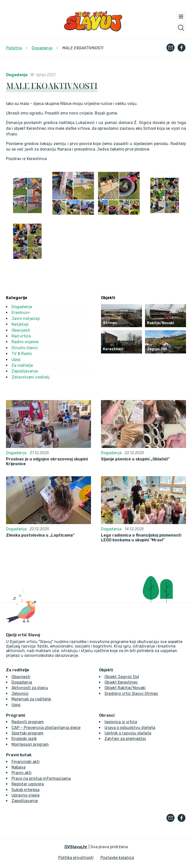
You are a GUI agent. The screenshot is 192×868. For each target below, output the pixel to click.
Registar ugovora (28, 784)
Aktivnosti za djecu (30, 688)
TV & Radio (22, 354)
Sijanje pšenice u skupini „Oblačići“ (135, 459)
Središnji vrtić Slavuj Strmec (131, 694)
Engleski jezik (24, 739)
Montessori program (30, 744)
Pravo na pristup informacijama (41, 778)
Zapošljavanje (25, 371)
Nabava (18, 767)
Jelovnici (20, 694)
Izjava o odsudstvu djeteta (130, 728)
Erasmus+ (21, 313)
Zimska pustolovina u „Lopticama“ (40, 535)
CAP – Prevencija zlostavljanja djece (46, 728)
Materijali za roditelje (31, 699)
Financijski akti (25, 762)
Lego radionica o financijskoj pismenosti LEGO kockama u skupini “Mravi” (141, 538)
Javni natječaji (26, 319)
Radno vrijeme (25, 342)
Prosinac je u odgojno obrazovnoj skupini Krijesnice (47, 461)
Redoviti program (28, 722)
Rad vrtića (21, 336)
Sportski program (27, 733)
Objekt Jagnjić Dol (122, 677)
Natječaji (20, 324)
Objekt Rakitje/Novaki (125, 688)
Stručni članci (25, 348)
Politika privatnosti (76, 858)
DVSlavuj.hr (76, 847)
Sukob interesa (25, 790)
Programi (15, 715)
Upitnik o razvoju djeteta (128, 733)
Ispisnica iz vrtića (121, 722)
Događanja (17, 75)
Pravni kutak (19, 755)
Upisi (16, 360)
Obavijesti (21, 330)
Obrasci (107, 715)
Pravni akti (21, 773)
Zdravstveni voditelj (30, 377)
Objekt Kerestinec (121, 682)
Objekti (106, 670)
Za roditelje (22, 365)
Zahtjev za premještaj (125, 739)
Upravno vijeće (25, 795)
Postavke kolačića (117, 858)
